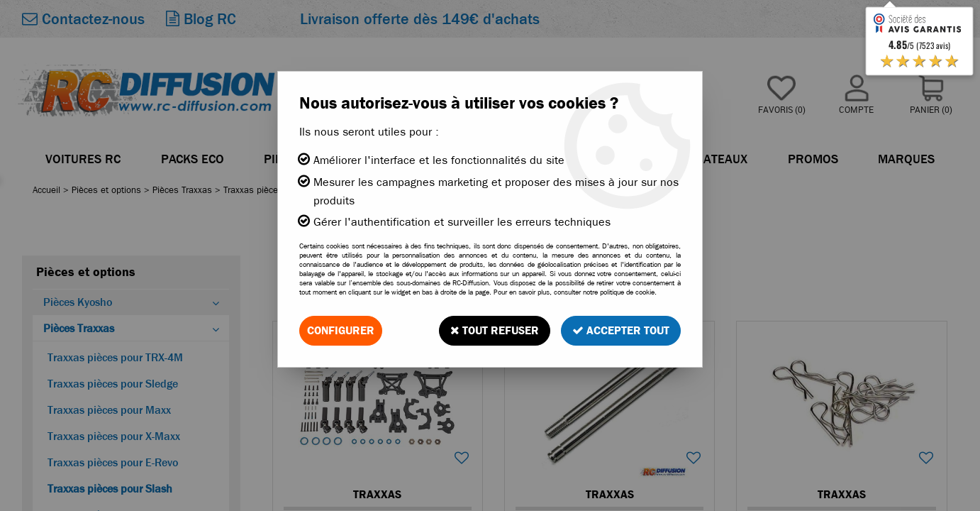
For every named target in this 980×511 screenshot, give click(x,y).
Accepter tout (621, 330)
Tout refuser (495, 330)
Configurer (341, 330)
